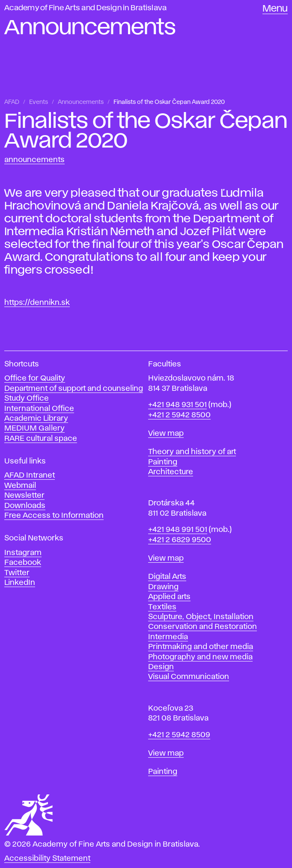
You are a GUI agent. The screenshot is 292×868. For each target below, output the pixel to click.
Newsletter (24, 496)
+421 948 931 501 (177, 405)
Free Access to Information (54, 516)
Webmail (20, 486)
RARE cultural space (41, 439)
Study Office (27, 399)
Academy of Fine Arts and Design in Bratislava (85, 8)
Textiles (162, 607)
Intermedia (168, 637)
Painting (163, 462)
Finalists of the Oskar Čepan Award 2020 (169, 102)
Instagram (23, 553)
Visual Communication (189, 677)
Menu (275, 9)
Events (39, 102)
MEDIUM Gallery (34, 428)
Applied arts (169, 597)
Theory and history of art (192, 452)
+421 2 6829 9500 (180, 540)
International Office (39, 409)
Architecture (171, 472)
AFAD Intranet (30, 475)
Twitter (17, 573)
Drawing (163, 587)
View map (166, 434)
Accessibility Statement (47, 859)
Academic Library (36, 419)
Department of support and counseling (74, 389)
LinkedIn (20, 583)
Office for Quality (35, 378)
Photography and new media (200, 657)
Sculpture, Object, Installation (201, 617)
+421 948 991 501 (178, 530)
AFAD (12, 102)
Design (161, 667)
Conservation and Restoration (203, 627)
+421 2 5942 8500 (179, 415)
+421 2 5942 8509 (179, 735)
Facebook (23, 563)
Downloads (25, 506)
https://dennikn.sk (37, 303)
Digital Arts (167, 577)
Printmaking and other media (201, 647)
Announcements (81, 102)
